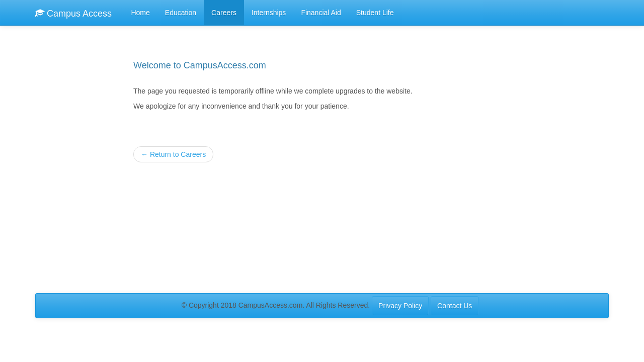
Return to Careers (173, 154)
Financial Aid (321, 13)
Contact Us (455, 306)
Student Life (375, 13)
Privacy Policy (400, 306)
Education (181, 13)
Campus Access (73, 13)
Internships (269, 13)
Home (140, 13)
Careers (224, 13)
